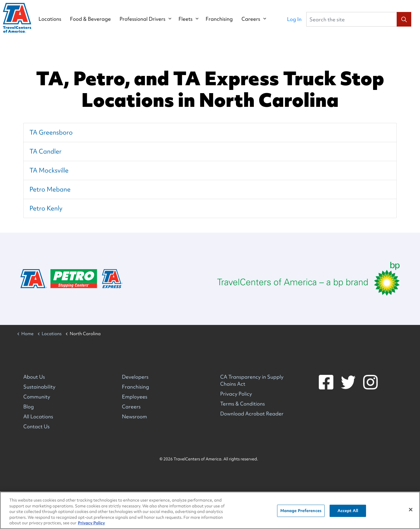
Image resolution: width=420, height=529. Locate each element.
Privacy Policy (236, 394)
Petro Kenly (46, 208)
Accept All (348, 511)
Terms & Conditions (243, 404)
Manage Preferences (301, 511)
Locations (56, 19)
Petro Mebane (50, 189)
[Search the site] (359, 19)
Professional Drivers (148, 19)
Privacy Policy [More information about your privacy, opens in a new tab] (91, 523)
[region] (210, 510)
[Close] (411, 510)
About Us (34, 377)
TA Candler (45, 151)
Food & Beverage (96, 19)
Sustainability (39, 387)
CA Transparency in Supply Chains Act (252, 380)
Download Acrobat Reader (252, 414)
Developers (135, 377)
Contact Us (36, 426)
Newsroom (134, 416)
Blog (29, 407)
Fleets (191, 19)
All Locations (38, 416)
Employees (135, 397)
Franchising (225, 19)
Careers (257, 19)
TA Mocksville (49, 170)
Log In (294, 19)
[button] (404, 19)
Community (37, 397)
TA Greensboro (51, 132)
